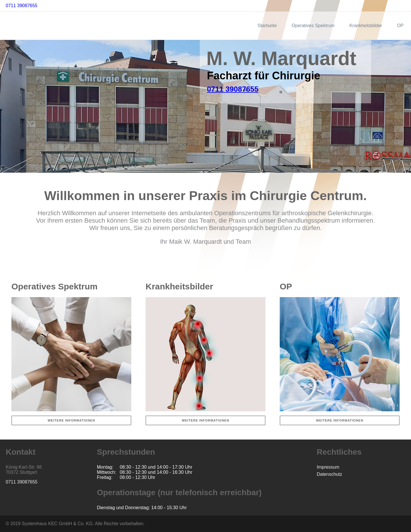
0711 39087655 (22, 6)
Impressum (328, 467)
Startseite (267, 26)
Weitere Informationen (71, 420)
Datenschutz (330, 474)
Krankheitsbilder (366, 26)
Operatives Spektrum (313, 26)
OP (400, 26)
